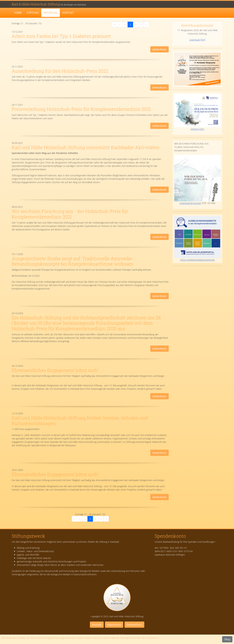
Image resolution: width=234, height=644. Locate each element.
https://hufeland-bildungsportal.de (197, 260)
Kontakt (68, 13)
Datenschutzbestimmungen (171, 638)
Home (18, 13)
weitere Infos (197, 112)
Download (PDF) (198, 40)
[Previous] (114, 25)
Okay (227, 639)
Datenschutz (134, 625)
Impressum (114, 625)
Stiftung (33, 13)
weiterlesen (159, 49)
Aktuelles (51, 13)
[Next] (146, 25)
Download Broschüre (197, 180)
